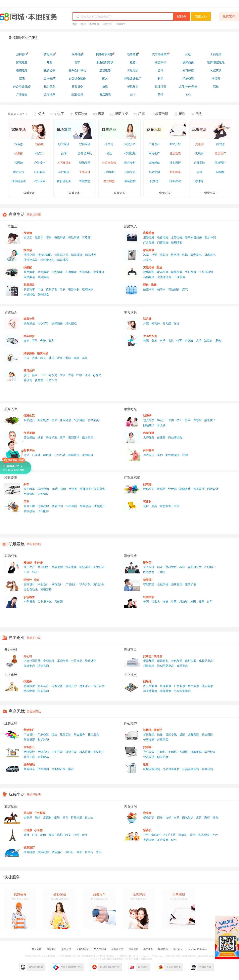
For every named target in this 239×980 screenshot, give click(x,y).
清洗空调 (29, 255)
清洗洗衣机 (61, 255)
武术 (199, 341)
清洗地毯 (63, 260)
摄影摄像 (57, 323)
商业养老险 (175, 438)
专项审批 (49, 661)
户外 (146, 835)
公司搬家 (43, 272)
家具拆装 (43, 277)
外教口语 (99, 567)
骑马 (65, 818)
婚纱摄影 (29, 353)
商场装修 (165, 691)
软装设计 (213, 489)
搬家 (75, 24)
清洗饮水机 (47, 260)
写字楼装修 (150, 691)
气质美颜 (29, 433)
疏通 (159, 267)
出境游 (199, 153)
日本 (35, 835)
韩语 (35, 572)
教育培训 (162, 114)
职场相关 (29, 597)
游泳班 (189, 341)
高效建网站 (34, 712)
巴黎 (79, 375)
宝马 (35, 341)
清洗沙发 (91, 255)
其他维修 (149, 267)
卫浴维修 (149, 237)
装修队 (161, 489)
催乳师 (39, 237)
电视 (185, 255)
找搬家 (19, 153)
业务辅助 (29, 764)
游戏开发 (99, 584)
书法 (171, 341)
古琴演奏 (93, 420)
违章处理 (43, 506)
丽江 (35, 375)
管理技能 (85, 181)
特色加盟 (177, 661)
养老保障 (149, 433)
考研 (182, 567)
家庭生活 (17, 215)
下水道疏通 (206, 272)
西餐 (160, 818)
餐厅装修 (193, 686)
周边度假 (149, 455)
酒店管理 (177, 584)
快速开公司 (34, 638)
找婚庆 (40, 144)
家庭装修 (81, 114)
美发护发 (52, 438)
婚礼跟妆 (71, 323)
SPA (174, 840)
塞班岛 (28, 380)
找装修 (19, 144)
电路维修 (163, 237)
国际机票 (43, 852)
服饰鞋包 (163, 661)
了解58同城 (82, 949)
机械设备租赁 (152, 769)
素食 (215, 818)
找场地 (147, 681)
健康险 (161, 438)
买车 (26, 484)
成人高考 (149, 567)
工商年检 (109, 172)
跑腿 (154, 285)
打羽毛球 (60, 455)
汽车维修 (71, 567)
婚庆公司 (29, 319)
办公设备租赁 (182, 691)
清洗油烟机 (45, 255)
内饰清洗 (43, 494)
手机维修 (191, 272)
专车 (99, 852)
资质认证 (91, 661)
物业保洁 (175, 181)
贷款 (83, 24)
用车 (26, 502)
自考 (64, 153)
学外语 (38, 563)
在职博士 (210, 567)
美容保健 (57, 567)
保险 (63, 489)
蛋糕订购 (149, 818)
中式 (27, 358)
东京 (62, 375)
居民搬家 (29, 272)
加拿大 (156, 602)
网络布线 (43, 752)
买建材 (147, 502)
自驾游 (220, 144)
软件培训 (85, 144)
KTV (215, 835)
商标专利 (130, 163)
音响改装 (29, 511)
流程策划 (29, 323)
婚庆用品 (43, 353)
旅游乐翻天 (34, 795)
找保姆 (28, 233)
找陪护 (147, 416)
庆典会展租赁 (191, 769)
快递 (160, 734)
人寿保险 (149, 438)
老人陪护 (149, 420)
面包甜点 (188, 818)
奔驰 (43, 341)
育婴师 (86, 237)
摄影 (54, 420)
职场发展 (17, 544)
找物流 (147, 730)
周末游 (28, 813)
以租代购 (43, 489)
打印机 (161, 752)
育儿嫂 (167, 323)
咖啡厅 (199, 181)
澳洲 (165, 602)
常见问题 (37, 949)
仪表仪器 (149, 757)
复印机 (173, 752)
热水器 (175, 255)
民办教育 (149, 572)
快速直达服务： (18, 114)
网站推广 (154, 153)
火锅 (199, 172)
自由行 (89, 852)
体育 (179, 341)
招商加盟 (121, 114)
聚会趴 (147, 830)
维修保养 (86, 489)
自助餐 (220, 172)
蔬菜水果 (149, 289)
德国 (193, 602)
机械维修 (196, 752)
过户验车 (40, 172)
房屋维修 (149, 233)
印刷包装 (43, 734)
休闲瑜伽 (65, 420)
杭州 (76, 835)
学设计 (28, 580)
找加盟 (147, 656)
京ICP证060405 (105, 956)
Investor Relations (197, 949)
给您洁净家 (34, 215)
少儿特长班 (150, 336)
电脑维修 (94, 24)
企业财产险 (59, 769)
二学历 (161, 572)
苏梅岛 (97, 375)
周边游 (199, 144)
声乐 (163, 341)
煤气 (185, 289)
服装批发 (149, 666)
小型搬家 (57, 272)
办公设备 (149, 752)
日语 (27, 572)
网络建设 (29, 752)
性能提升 (99, 506)
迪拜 (87, 375)
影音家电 (196, 255)
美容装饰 (99, 489)
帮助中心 (51, 949)
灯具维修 (149, 242)
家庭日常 (29, 285)
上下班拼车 (64, 163)
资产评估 (99, 686)
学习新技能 (34, 544)
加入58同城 (100, 949)
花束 (85, 358)
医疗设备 (210, 752)
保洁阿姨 (74, 237)
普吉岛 (39, 380)
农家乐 (28, 818)
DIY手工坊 (169, 835)
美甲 (63, 438)
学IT (37, 580)
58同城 (29, 17)
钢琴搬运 (29, 277)
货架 (182, 734)
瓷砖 (146, 506)
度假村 (47, 818)
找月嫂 (147, 319)
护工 (179, 420)
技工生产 (29, 567)
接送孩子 (210, 420)
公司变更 (130, 172)
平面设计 (85, 172)
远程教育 (171, 567)
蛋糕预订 (220, 163)
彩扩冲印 (43, 740)
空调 (154, 255)
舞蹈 (146, 341)
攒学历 (147, 563)
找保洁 (28, 250)
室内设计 (29, 584)
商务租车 (175, 172)
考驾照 (73, 489)
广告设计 (154, 144)
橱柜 (177, 506)
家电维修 (149, 250)
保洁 (41, 114)
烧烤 (38, 818)
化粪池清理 (164, 277)
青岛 (85, 835)
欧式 (43, 358)
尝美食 (147, 813)
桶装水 (161, 289)
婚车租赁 (29, 336)
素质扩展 (191, 584)
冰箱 (146, 255)
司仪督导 (43, 323)
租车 (142, 114)
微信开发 (71, 752)
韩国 (201, 602)
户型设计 (40, 163)
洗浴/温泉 (204, 835)
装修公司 (149, 489)
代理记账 (130, 153)
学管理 (147, 580)
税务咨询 (43, 691)
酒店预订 (220, 153)
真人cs (89, 818)
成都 (60, 835)
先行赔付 (178, 949)
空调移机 (85, 272)
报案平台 (133, 949)
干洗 (40, 289)
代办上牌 (29, 506)
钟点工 (59, 114)
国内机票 (29, 852)
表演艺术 (74, 438)
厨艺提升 (29, 420)
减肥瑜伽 (88, 455)
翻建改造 (185, 489)
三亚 (43, 375)
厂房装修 (180, 686)
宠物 (182, 114)
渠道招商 (163, 949)
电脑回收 (88, 289)
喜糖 (76, 358)
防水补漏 (210, 237)
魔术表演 (88, 438)
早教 (218, 341)
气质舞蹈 (79, 420)
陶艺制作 (43, 420)
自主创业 (17, 638)
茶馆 (192, 835)
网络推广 (99, 752)
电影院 (183, 835)
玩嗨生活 (17, 795)
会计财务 (64, 172)
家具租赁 (207, 769)
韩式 (51, 358)
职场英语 (85, 163)
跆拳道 (208, 341)
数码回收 (43, 294)
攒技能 (28, 563)
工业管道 (180, 277)
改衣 (63, 289)
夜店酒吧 (149, 840)
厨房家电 (210, 255)
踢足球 (47, 455)
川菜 (199, 818)
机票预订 (29, 847)
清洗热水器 (31, 260)
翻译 (71, 769)
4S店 (55, 489)
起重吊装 (163, 740)
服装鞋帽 (130, 181)
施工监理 (199, 489)
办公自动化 (31, 589)
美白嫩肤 (29, 438)
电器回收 (74, 289)
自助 (177, 818)
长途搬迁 (207, 734)
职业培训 (64, 144)
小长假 (38, 830)
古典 (35, 358)
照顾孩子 (149, 425)
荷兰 (210, 602)
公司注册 (107, 24)
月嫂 (146, 323)
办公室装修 (109, 163)
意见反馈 (66, 949)
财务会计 (43, 686)
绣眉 (40, 438)
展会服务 (79, 734)
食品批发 (182, 666)
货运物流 (175, 153)
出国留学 (121, 24)
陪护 (49, 237)
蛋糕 (68, 358)
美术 (154, 341)
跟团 (79, 852)
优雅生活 (29, 416)
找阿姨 (19, 163)
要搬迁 (158, 730)
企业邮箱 (43, 757)
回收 (199, 114)
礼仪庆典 (93, 734)
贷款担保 (29, 686)
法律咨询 (43, 666)
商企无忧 (17, 711)
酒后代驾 (57, 506)
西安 (68, 835)
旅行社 (70, 852)
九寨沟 (53, 375)
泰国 (51, 835)
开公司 (109, 144)
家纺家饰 (165, 506)
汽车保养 (40, 181)
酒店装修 (207, 686)
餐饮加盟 (109, 181)
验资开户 (130, 144)
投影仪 (184, 752)
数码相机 (149, 272)
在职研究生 (64, 181)
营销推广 (29, 730)
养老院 (197, 420)
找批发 (158, 656)
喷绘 (54, 734)
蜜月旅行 (19, 172)
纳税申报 (29, 691)
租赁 (146, 764)
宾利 (51, 341)
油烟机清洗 (19, 181)
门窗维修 (163, 242)
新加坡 (183, 602)
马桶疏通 (149, 277)
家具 (154, 506)
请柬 (60, 358)
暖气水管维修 (193, 237)
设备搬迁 (175, 163)
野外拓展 (77, 818)
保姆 (177, 323)
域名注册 (85, 752)
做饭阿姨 (60, 237)
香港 (71, 375)
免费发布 (229, 16)
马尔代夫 (52, 380)
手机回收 (29, 294)
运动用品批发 (165, 666)
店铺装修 (165, 686)
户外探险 (199, 163)
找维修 (147, 747)
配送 (146, 285)
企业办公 (29, 747)
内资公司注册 (32, 661)
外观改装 (85, 506)
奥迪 (27, 341)
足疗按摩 (163, 840)
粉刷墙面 (177, 242)
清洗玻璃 (77, 255)
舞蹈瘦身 (74, 455)
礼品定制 (154, 172)
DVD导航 (71, 506)
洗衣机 (164, 255)
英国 (174, 602)
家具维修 (163, 272)
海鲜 (207, 818)
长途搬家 (71, 272)
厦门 (27, 375)
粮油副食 (174, 289)
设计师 (173, 489)
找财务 (28, 681)
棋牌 (185, 455)
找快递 (154, 181)
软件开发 (85, 584)
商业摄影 (29, 740)
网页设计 (57, 584)
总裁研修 (163, 584)
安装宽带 (29, 289)
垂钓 (160, 455)
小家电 (147, 260)
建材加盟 (191, 661)
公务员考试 (85, 153)
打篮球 (36, 455)
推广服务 (148, 949)
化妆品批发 (206, 661)
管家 (188, 420)
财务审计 (85, 686)
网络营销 (46, 589)
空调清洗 (29, 494)
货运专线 (171, 734)
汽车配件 (43, 511)
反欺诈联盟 (117, 949)
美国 (146, 602)
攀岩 (57, 818)
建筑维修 (154, 163)
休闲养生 (149, 450)
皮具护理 (52, 289)
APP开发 (175, 144)
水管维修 (177, 237)
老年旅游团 (173, 455)
